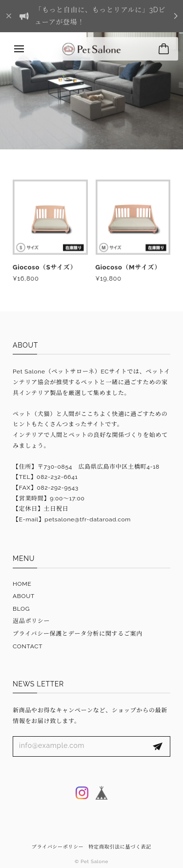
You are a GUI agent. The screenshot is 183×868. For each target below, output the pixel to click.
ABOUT (24, 596)
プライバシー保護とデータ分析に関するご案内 (78, 634)
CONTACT (28, 646)
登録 (158, 746)
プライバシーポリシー (58, 847)
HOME (22, 584)
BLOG (21, 609)
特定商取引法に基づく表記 (120, 847)
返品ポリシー (31, 621)
